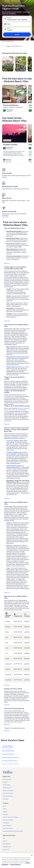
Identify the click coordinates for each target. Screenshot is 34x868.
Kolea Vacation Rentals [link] (8, 754)
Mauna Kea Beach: (12, 347)
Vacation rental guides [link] (8, 791)
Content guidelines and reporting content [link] (13, 831)
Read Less (7, 263)
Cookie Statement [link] (7, 826)
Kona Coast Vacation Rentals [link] (9, 761)
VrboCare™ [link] (5, 782)
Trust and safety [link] (6, 785)
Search (17, 34)
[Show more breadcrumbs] (4, 46)
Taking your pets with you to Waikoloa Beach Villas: (15, 466)
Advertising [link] (6, 799)
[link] (25, 87)
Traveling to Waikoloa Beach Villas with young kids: (17, 453)
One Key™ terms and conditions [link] (10, 817)
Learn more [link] (5, 217)
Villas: (8, 303)
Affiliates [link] (5, 812)
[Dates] (17, 24)
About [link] (4, 806)
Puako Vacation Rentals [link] (8, 751)
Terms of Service (16, 865)
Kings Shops (21, 413)
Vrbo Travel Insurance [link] (8, 796)
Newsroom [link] (5, 814)
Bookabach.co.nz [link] (7, 847)
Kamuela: (9, 545)
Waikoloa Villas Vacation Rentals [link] (10, 757)
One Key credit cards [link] (8, 793)
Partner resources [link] (7, 788)
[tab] (7, 746)
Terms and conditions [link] (8, 820)
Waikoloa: (9, 523)
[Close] (32, 855)
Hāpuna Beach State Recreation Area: (18, 357)
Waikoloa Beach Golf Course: (15, 367)
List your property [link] (7, 779)
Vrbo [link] (4, 838)
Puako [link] (8, 46)
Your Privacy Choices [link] (8, 828)
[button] (17, 224)
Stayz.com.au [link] (6, 849)
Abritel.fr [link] (5, 841)
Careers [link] (5, 809)
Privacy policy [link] (6, 823)
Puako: (8, 568)
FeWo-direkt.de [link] (7, 844)
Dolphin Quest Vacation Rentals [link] (10, 764)
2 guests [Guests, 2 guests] (10, 30)
